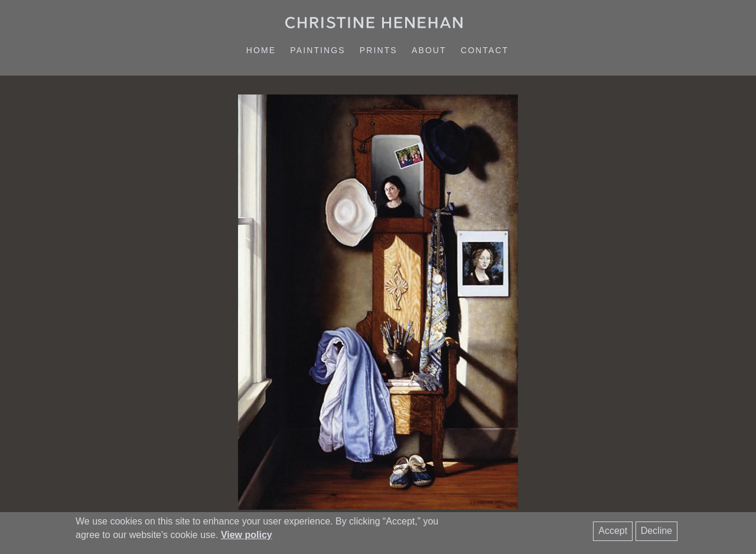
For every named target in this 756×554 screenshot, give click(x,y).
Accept (613, 531)
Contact (485, 50)
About (429, 50)
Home (261, 50)
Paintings (317, 50)
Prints (379, 50)
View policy (247, 535)
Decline (656, 531)
